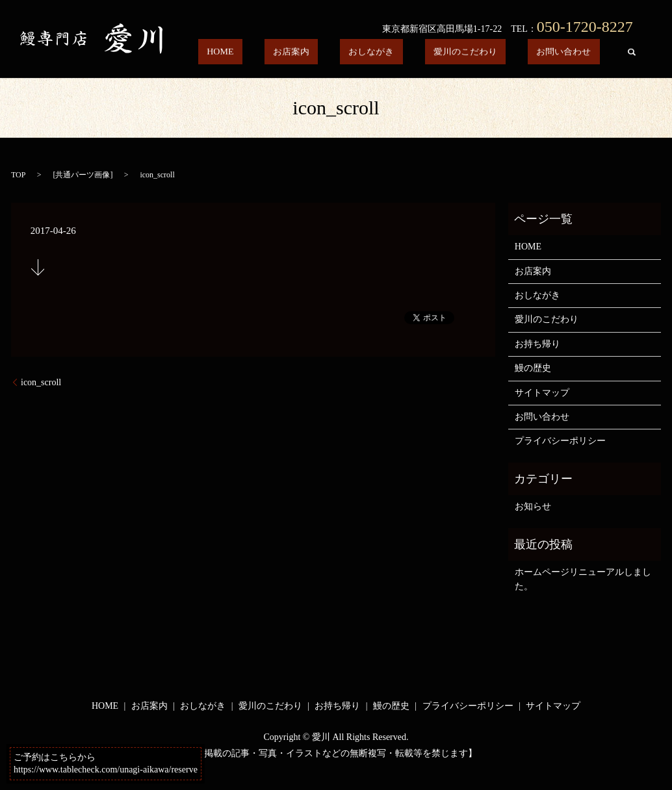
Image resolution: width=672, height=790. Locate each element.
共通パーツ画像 (83, 175)
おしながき (415, 54)
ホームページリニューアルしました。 (583, 579)
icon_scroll (41, 382)
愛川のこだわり (491, 54)
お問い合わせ (573, 54)
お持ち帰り (537, 344)
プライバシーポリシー (560, 441)
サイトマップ (542, 393)
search (631, 54)
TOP (18, 175)
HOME (299, 54)
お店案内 (352, 54)
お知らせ (533, 506)
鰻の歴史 (533, 368)
